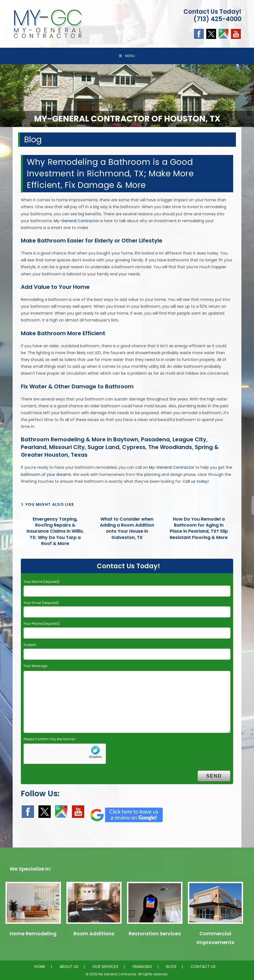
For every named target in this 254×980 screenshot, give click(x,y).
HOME (40, 967)
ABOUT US (69, 967)
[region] (127, 96)
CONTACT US (203, 967)
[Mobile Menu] (127, 56)
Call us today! (196, 481)
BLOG (171, 967)
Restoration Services (155, 934)
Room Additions (94, 934)
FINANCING (142, 967)
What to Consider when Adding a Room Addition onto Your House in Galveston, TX (127, 528)
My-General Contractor (76, 221)
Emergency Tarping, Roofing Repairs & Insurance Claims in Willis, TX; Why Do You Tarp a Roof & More (55, 532)
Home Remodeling (33, 934)
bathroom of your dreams (46, 475)
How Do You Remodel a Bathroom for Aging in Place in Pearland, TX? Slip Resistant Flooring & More (199, 528)
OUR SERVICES (105, 967)
